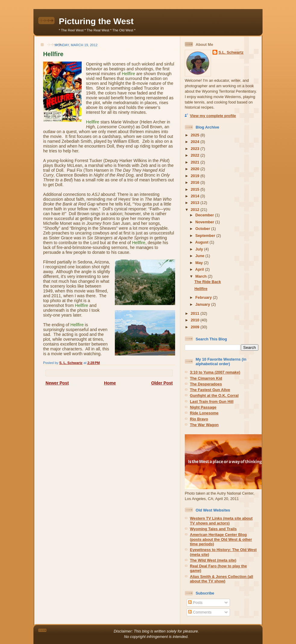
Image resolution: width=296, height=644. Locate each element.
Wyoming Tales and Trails (213, 529)
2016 (196, 182)
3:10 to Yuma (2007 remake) (215, 372)
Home (110, 383)
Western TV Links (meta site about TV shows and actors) (221, 521)
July (200, 249)
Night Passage (203, 407)
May (200, 263)
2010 (196, 320)
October (203, 229)
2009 (196, 327)
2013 (196, 203)
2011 (196, 313)
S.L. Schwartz (231, 52)
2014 (196, 196)
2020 (196, 169)
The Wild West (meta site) (213, 560)
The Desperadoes (206, 384)
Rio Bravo (199, 419)
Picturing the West (96, 21)
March (202, 276)
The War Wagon (204, 425)
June (200, 256)
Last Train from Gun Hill (212, 402)
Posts (195, 603)
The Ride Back (208, 282)
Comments (200, 612)
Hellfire (201, 289)
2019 (196, 176)
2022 (196, 155)
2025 (196, 135)
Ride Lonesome (204, 413)
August (202, 242)
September (206, 236)
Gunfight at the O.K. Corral (214, 395)
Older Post (162, 383)
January (203, 304)
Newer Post (57, 383)
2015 (196, 189)
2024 (196, 142)
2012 (196, 210)
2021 (196, 162)
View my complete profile (213, 116)
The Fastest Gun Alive (210, 390)
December (205, 215)
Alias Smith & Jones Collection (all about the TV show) (222, 579)
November (205, 222)
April (200, 269)
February (204, 297)
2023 (196, 149)
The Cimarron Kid (206, 378)
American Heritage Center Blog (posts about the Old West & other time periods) (221, 539)
